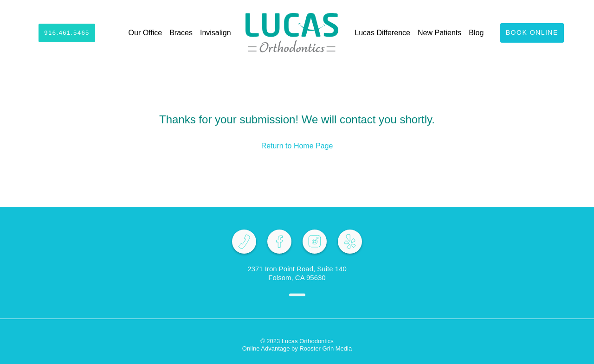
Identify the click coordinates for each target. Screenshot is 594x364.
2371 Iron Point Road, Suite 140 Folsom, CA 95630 (297, 273)
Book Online (532, 32)
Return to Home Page (297, 146)
